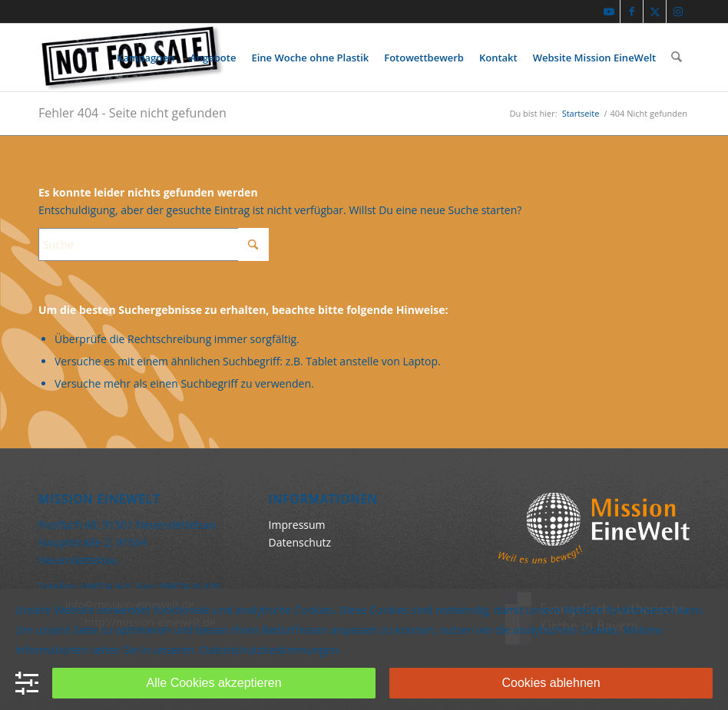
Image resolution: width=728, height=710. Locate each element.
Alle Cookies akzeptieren (214, 683)
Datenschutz (300, 542)
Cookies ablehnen (551, 683)
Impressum (297, 525)
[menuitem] (146, 58)
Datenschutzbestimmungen (270, 650)
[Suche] (677, 58)
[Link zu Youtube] (609, 12)
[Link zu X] (655, 12)
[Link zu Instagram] (678, 12)
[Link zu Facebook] (632, 12)
